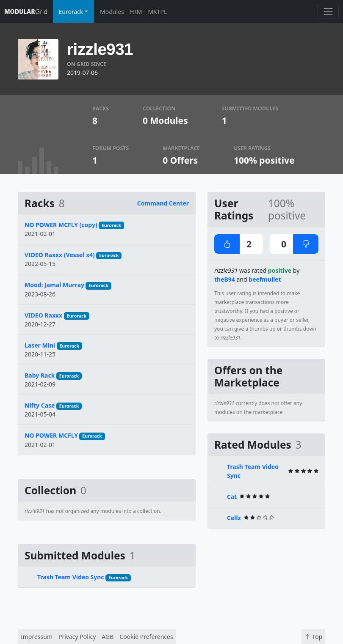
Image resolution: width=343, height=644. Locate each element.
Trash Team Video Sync (71, 577)
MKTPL (157, 12)
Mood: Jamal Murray (54, 285)
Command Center (163, 203)
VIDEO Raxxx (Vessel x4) (60, 255)
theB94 (225, 279)
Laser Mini (40, 345)
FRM (136, 12)
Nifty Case (40, 405)
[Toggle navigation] (328, 11)
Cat (232, 497)
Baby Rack (40, 375)
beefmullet (265, 279)
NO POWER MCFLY (51, 435)
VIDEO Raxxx (43, 315)
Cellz (234, 518)
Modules (112, 12)
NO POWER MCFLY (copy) (61, 225)
